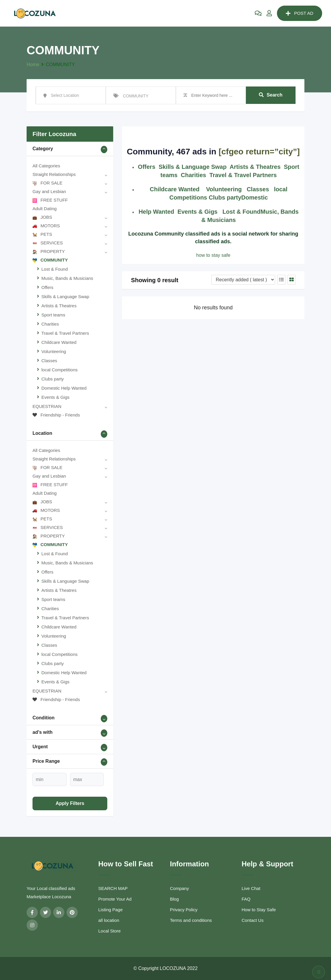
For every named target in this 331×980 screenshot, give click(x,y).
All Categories (46, 166)
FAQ (246, 899)
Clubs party (53, 379)
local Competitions (60, 370)
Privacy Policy (184, 910)
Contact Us (253, 920)
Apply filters (70, 803)
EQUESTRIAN (47, 406)
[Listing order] (243, 280)
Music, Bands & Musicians (67, 278)
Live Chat (251, 888)
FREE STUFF (50, 200)
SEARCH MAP (113, 888)
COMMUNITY (50, 260)
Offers (47, 287)
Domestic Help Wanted (64, 388)
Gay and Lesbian (49, 191)
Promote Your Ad (115, 899)
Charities (50, 324)
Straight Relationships (54, 174)
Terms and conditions (191, 920)
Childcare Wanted (59, 342)
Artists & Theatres (59, 306)
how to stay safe (213, 255)
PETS (42, 234)
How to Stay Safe (259, 910)
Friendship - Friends (56, 415)
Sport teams (53, 315)
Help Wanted (156, 212)
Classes (49, 361)
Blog (174, 899)
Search (271, 95)
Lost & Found (55, 269)
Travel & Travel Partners (65, 333)
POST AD (300, 13)
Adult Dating (45, 209)
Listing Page (111, 910)
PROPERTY (49, 251)
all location (109, 920)
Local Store (110, 931)
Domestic (254, 197)
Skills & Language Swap (65, 297)
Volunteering (54, 351)
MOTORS (46, 226)
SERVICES (48, 243)
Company (179, 888)
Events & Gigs (55, 397)
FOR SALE (47, 183)
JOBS (42, 217)
